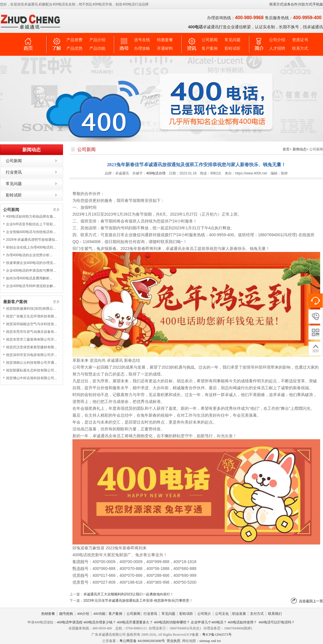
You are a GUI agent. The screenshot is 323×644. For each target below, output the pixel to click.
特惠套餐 (165, 40)
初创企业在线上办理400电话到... (31, 247)
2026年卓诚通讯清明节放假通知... (32, 240)
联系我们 (275, 614)
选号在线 (142, 40)
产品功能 (97, 48)
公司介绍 (277, 40)
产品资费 (74, 40)
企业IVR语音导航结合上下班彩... (31, 224)
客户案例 (210, 48)
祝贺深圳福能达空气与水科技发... (31, 324)
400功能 (99, 614)
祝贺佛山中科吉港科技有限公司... (31, 378)
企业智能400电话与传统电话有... (31, 232)
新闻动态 (300, 149)
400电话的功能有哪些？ (172, 622)
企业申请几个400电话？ (209, 622)
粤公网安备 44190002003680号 (142, 641)
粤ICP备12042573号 (217, 635)
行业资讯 (14, 172)
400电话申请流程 (70, 622)
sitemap (205, 641)
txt (219, 641)
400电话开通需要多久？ (135, 622)
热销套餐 (48, 614)
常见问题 (233, 40)
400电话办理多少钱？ (100, 622)
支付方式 (257, 614)
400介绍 (83, 614)
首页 (286, 149)
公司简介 (204, 614)
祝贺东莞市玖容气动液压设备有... (31, 332)
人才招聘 (277, 48)
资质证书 (300, 40)
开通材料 (165, 48)
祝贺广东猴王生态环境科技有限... (31, 316)
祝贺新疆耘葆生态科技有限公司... (31, 370)
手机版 (318, 4)
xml (213, 641)
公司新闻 (210, 40)
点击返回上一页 (311, 601)
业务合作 (291, 4)
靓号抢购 (66, 614)
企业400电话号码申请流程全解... (31, 286)
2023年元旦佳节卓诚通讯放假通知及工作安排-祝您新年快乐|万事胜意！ (138, 601)
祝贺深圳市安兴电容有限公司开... (31, 355)
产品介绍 (97, 40)
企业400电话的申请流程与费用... (31, 271)
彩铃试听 (233, 48)
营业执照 (174, 641)
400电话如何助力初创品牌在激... (31, 216)
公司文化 (222, 614)
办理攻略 (142, 48)
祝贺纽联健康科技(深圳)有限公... (31, 309)
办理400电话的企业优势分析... (29, 255)
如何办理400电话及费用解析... (29, 278)
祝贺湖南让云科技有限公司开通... (31, 363)
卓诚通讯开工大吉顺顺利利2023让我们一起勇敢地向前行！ (128, 594)
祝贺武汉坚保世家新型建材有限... (31, 347)
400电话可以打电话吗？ (277, 622)
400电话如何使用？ (242, 622)
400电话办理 (156, 173)
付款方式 (305, 4)
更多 (56, 210)
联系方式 (276, 4)
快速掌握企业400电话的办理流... (31, 263)
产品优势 (74, 48)
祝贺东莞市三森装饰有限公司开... (31, 339)
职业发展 (239, 614)
